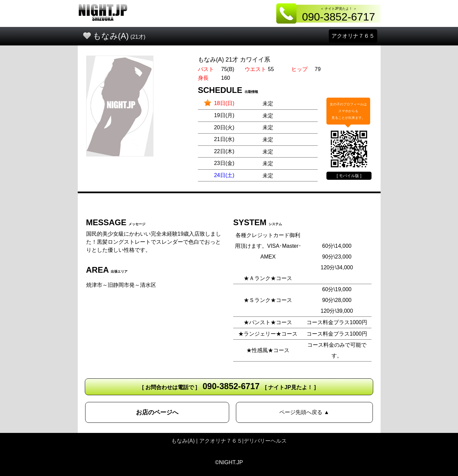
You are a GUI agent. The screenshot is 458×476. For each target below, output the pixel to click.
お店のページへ (157, 412)
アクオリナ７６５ (353, 36)
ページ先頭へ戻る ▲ (304, 412)
